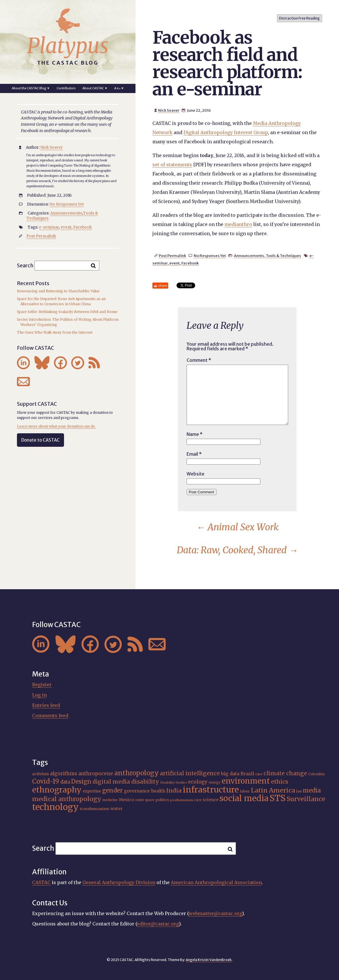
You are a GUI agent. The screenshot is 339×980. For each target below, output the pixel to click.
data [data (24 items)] (65, 782)
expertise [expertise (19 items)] (92, 791)
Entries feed (46, 705)
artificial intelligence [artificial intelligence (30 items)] (190, 773)
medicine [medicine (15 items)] (110, 800)
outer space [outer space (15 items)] (145, 800)
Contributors (66, 88)
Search (25, 265)
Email (194, 454)
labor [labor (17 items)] (245, 791)
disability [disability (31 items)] (145, 781)
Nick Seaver (169, 110)
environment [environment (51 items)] (246, 781)
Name (195, 434)
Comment (199, 360)
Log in (39, 695)
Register (42, 685)
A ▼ (119, 88)
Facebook (190, 263)
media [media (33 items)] (312, 790)
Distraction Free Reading (299, 18)
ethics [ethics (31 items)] (280, 781)
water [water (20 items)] (117, 809)
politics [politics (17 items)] (162, 800)
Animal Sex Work (237, 527)
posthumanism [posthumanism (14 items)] (182, 800)
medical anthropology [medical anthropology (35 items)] (67, 799)
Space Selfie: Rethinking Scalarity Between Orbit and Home (67, 312)
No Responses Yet (210, 256)
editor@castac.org (158, 924)
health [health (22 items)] (158, 791)
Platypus (68, 46)
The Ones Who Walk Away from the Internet (55, 332)
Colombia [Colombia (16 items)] (316, 774)
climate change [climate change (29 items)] (285, 773)
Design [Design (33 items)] (81, 782)
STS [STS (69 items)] (278, 798)
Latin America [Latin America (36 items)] (273, 790)
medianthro (238, 224)
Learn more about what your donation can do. (56, 426)
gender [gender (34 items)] (113, 790)
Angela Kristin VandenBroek (209, 960)
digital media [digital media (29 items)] (111, 782)
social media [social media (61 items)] (244, 798)
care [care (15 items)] (259, 774)
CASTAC (41, 882)
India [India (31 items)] (174, 790)
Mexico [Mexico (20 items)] (126, 800)
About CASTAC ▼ (95, 88)
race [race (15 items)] (198, 800)
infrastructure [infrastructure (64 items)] (211, 790)
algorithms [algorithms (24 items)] (64, 774)
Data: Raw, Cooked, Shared (237, 550)
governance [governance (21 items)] (137, 791)
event (175, 263)
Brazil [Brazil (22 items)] (247, 774)
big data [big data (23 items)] (230, 774)
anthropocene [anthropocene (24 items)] (96, 774)
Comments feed (50, 716)
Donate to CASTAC (40, 440)
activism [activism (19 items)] (40, 774)
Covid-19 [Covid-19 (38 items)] (46, 781)
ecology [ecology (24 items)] (198, 782)
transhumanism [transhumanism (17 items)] (95, 809)
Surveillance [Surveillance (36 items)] (306, 799)
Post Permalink (172, 256)
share (163, 286)
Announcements (249, 256)
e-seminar (49, 227)
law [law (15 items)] (299, 791)
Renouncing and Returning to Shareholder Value (58, 291)
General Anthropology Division (119, 882)
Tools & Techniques (283, 256)
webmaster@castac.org (215, 913)
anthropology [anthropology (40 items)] (136, 773)
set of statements (172, 165)
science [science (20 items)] (211, 800)
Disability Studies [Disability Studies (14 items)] (174, 783)
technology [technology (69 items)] (55, 807)
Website (195, 474)
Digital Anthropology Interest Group (226, 132)
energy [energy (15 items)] (215, 782)
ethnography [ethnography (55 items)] (57, 790)
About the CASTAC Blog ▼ (31, 88)
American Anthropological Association (216, 882)
